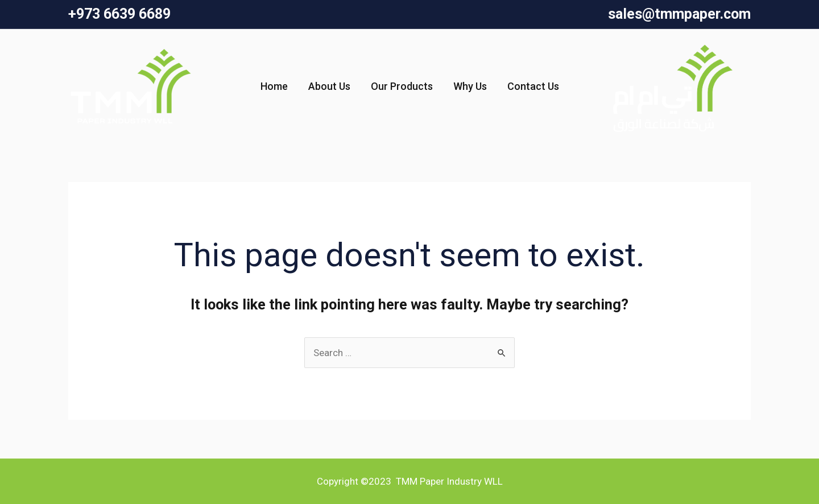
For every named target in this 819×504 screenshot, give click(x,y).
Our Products (402, 86)
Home (274, 86)
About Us (329, 86)
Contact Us (533, 86)
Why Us (470, 86)
